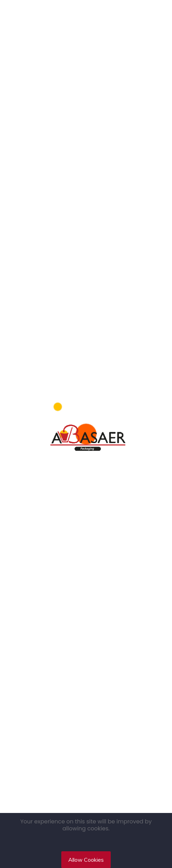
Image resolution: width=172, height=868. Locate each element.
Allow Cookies (86, 860)
